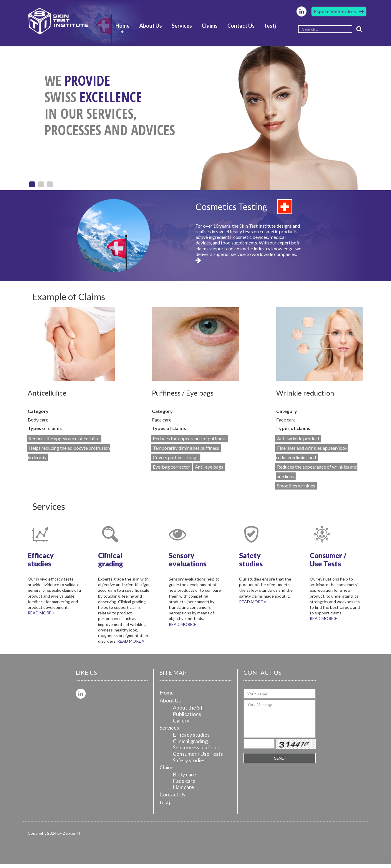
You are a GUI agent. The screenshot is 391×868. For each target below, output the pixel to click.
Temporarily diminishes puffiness (186, 452)
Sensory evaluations (196, 751)
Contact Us (241, 29)
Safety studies (189, 764)
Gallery (181, 724)
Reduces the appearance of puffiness (190, 443)
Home (122, 29)
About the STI (189, 712)
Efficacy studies (191, 739)
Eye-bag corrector (172, 471)
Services (182, 29)
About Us (151, 29)
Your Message (280, 723)
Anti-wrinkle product (298, 443)
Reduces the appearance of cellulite (64, 443)
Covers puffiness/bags (176, 461)
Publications (187, 718)
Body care (184, 778)
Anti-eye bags (209, 471)
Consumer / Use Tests (198, 758)
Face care (184, 785)
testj (270, 29)
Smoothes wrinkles (296, 490)
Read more (41, 617)
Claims (210, 29)
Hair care (183, 791)
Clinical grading (190, 745)
